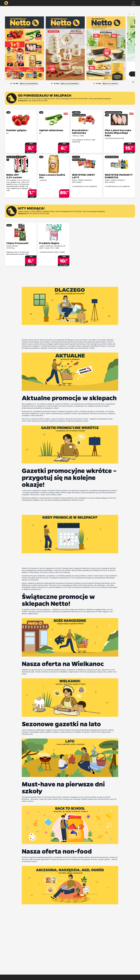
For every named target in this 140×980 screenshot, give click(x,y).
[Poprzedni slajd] (129, 14)
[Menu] (133, 3)
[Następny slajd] (134, 14)
